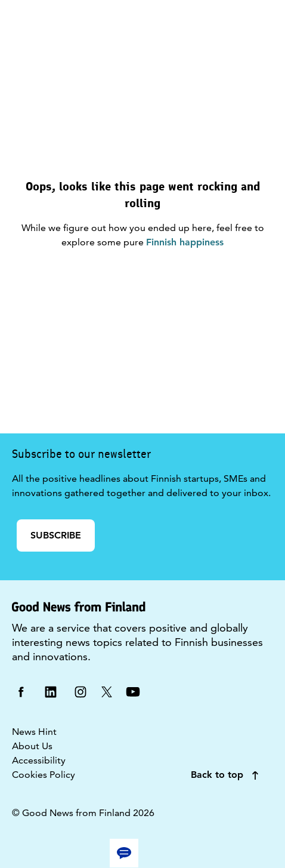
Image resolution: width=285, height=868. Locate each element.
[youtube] (133, 691)
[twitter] (107, 691)
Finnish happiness (185, 242)
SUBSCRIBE (56, 535)
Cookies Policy (44, 775)
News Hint (34, 732)
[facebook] (21, 691)
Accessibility (39, 760)
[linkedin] (51, 691)
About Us (32, 746)
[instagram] (80, 691)
